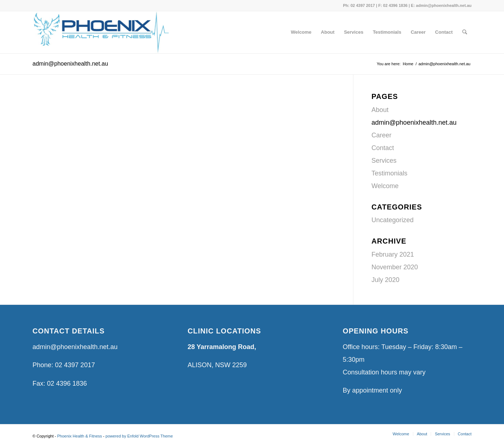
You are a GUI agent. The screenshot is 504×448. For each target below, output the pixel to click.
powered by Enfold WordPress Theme (139, 436)
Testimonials (390, 173)
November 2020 (395, 267)
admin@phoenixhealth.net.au (70, 64)
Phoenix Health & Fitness (80, 436)
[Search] (465, 32)
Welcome (385, 186)
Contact (383, 148)
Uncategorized (393, 220)
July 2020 (386, 280)
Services (384, 161)
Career (382, 135)
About (380, 110)
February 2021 (393, 254)
